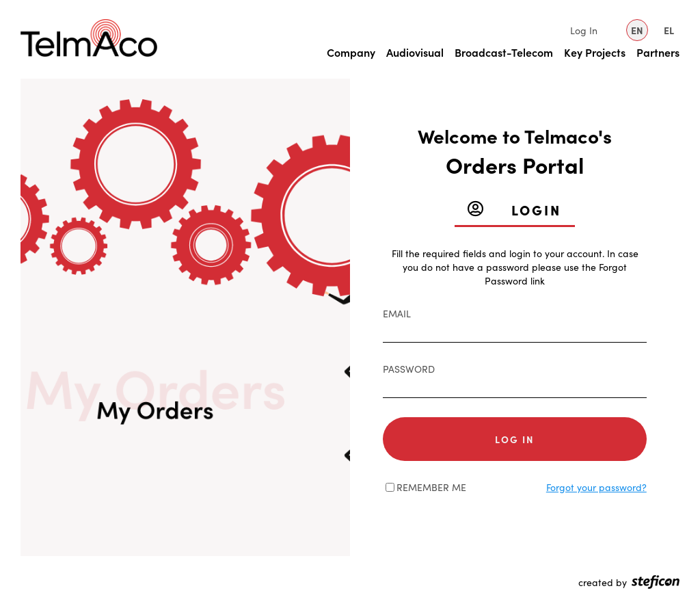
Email (397, 313)
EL (669, 30)
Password (409, 369)
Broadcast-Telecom (504, 52)
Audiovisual (415, 52)
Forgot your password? (596, 487)
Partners (658, 52)
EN (637, 30)
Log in (515, 439)
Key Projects (595, 52)
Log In (584, 30)
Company (351, 52)
